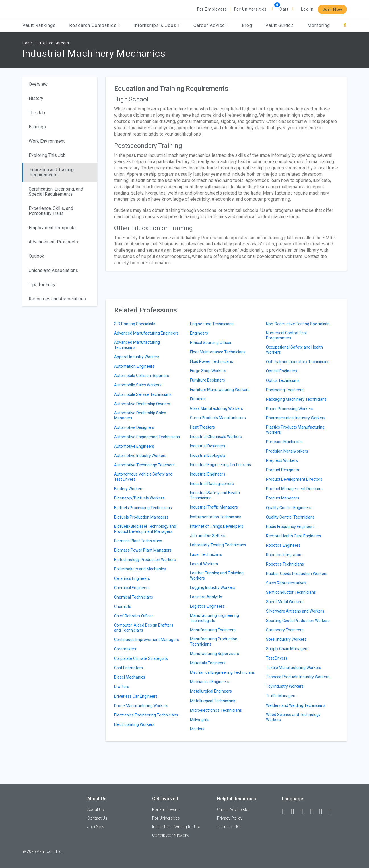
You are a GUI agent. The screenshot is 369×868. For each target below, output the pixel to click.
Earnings (37, 127)
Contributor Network (170, 835)
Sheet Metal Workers (285, 602)
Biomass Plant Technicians (138, 541)
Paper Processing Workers (290, 409)
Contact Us (97, 818)
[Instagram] (314, 812)
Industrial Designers (208, 446)
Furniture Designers (208, 380)
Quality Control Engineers (289, 508)
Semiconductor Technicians (291, 592)
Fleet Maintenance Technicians (218, 352)
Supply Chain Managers (287, 649)
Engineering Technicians (212, 324)
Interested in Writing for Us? (176, 827)
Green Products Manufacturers (218, 418)
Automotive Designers (134, 427)
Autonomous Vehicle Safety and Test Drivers (143, 477)
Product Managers (283, 498)
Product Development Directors (294, 479)
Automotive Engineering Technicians (147, 437)
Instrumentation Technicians (216, 517)
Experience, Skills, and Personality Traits (51, 211)
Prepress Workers (282, 460)
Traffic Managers (281, 696)
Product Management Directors (294, 489)
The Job (37, 113)
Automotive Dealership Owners (142, 404)
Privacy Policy (230, 818)
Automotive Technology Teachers (144, 465)
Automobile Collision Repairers (142, 376)
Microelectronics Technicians (216, 710)
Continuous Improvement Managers (147, 640)
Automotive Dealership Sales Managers (140, 415)
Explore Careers (55, 43)
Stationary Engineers (285, 630)
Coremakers (125, 649)
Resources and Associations (57, 299)
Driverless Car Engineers (136, 696)
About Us (96, 810)
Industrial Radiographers (212, 484)
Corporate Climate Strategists (141, 658)
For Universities (251, 9)
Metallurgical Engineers (211, 691)
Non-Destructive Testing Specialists (298, 324)
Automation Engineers (134, 366)
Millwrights (200, 720)
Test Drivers (277, 658)
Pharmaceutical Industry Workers (296, 418)
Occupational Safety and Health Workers (294, 350)
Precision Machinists (284, 442)
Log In (307, 9)
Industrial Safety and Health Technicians (215, 495)
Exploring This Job (47, 155)
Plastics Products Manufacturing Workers (295, 430)
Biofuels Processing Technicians (143, 508)
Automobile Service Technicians (143, 394)
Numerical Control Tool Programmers (286, 335)
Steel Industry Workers (286, 639)
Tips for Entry (42, 285)
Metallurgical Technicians (213, 701)
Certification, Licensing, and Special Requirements (56, 192)
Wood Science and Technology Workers (293, 717)
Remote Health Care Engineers (294, 536)
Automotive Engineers (134, 446)
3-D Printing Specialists (135, 324)
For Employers (212, 9)
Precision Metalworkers (287, 451)
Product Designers (283, 470)
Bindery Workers (129, 489)
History (36, 98)
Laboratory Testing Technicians (218, 545)
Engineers (199, 333)
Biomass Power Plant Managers (143, 550)
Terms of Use (229, 827)
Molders (197, 729)
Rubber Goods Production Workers (297, 574)
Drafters (122, 687)
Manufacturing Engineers (213, 630)
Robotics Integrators (284, 555)
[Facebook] (286, 812)
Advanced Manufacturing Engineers (146, 333)
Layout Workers (204, 564)
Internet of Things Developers (217, 526)
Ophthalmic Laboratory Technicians (298, 362)
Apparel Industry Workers (137, 357)
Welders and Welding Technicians (296, 705)
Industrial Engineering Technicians (220, 465)
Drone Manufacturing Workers (141, 706)
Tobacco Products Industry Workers (298, 677)
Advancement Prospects (53, 242)
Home (28, 43)
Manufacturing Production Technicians (214, 642)
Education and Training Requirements (52, 172)
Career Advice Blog (234, 810)
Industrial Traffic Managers (214, 507)
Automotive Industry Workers (140, 456)
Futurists (198, 399)
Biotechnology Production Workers (145, 560)
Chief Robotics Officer (134, 616)
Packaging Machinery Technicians (296, 399)
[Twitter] (305, 812)
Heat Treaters (202, 427)
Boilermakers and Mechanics (140, 569)
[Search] (345, 25)
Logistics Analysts (206, 597)
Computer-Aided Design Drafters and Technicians (144, 628)
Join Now (332, 9)
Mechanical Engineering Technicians (222, 672)
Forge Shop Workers (208, 371)
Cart (284, 9)
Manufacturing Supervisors (215, 654)
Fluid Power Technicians (212, 361)
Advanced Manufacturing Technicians (137, 345)
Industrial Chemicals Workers (216, 437)
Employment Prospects (52, 228)
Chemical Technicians (134, 597)
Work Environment (47, 141)
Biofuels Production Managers (141, 517)
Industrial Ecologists (208, 455)
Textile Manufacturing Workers (294, 668)
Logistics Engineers (207, 606)
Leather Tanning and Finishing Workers (217, 576)
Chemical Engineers (132, 588)
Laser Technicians (206, 554)
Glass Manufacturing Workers (217, 408)
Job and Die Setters (208, 536)
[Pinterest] (323, 812)
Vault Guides (280, 25)
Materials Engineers (208, 663)
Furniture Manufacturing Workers (220, 390)
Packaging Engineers (285, 390)
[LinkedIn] (295, 812)
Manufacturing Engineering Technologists (215, 618)
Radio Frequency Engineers (290, 527)
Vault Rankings (39, 25)
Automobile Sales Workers (138, 385)
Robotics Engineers (283, 545)
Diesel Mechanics (130, 677)
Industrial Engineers (208, 474)
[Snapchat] (333, 812)
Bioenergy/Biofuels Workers (139, 498)
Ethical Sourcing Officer (211, 343)
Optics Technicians (283, 380)
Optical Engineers (282, 371)
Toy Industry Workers (285, 686)
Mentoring (319, 25)
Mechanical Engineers (210, 682)
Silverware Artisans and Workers (295, 611)
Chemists (123, 607)
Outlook (36, 256)
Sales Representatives (286, 583)
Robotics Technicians (285, 564)
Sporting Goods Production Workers (298, 621)
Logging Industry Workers (213, 587)
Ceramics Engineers (132, 578)
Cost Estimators (128, 668)
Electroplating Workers (134, 724)
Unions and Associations (53, 270)
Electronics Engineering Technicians (146, 715)
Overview (38, 84)
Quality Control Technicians (290, 517)
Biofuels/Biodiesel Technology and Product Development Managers (145, 529)
